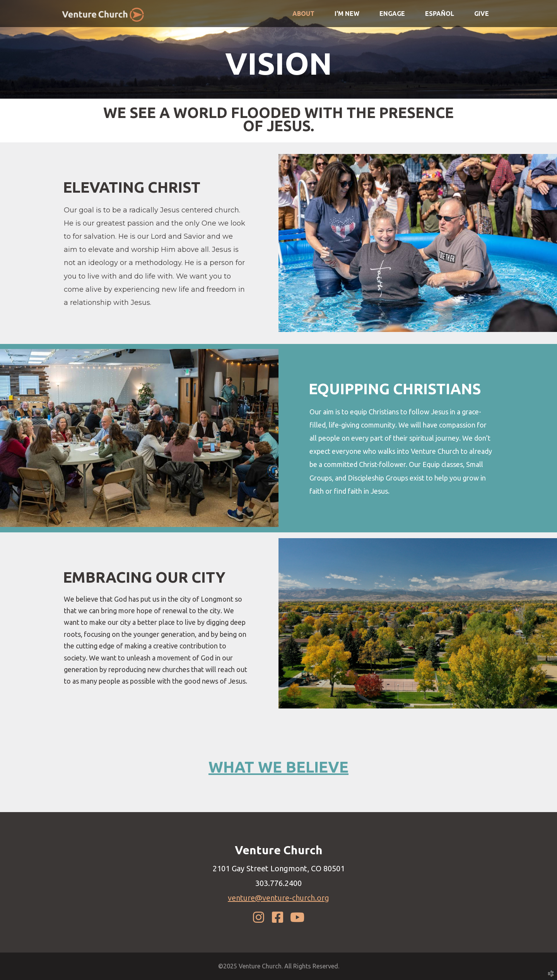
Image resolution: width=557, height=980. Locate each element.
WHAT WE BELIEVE (278, 767)
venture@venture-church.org (278, 898)
